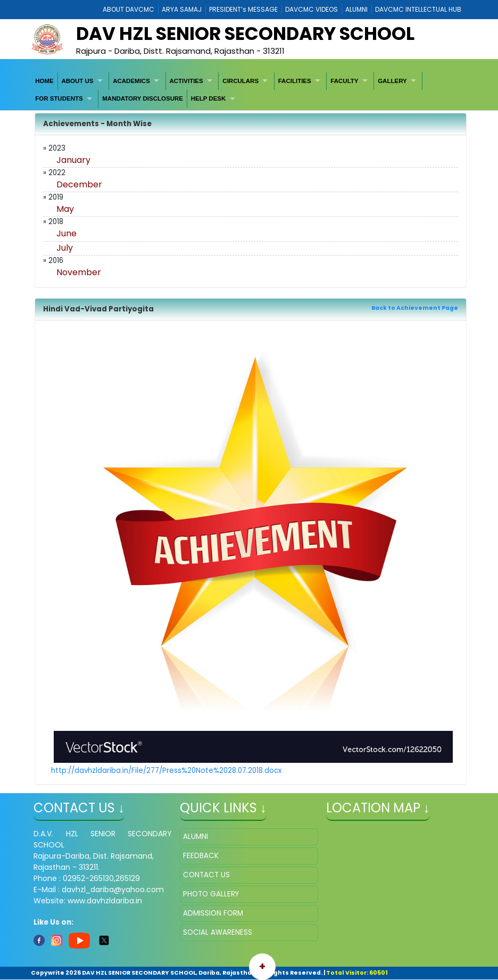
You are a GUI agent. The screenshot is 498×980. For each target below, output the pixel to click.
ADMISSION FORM (213, 913)
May (65, 209)
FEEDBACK (201, 856)
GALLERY (392, 81)
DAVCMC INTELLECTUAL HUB (418, 9)
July (65, 248)
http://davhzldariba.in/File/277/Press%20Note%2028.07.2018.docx (166, 771)
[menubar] (249, 90)
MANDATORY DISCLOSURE (143, 98)
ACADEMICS (131, 81)
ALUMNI (356, 9)
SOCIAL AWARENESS (218, 932)
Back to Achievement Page (415, 308)
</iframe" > (395, 882)
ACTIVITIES (186, 81)
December (79, 184)
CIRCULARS (240, 81)
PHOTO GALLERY (211, 894)
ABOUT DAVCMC (128, 9)
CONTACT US (206, 875)
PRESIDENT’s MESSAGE (243, 9)
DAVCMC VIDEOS (312, 9)
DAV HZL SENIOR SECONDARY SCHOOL (245, 34)
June (67, 233)
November (79, 272)
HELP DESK (209, 98)
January (73, 160)
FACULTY (344, 81)
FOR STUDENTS (59, 98)
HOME (44, 81)
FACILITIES (295, 81)
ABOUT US (77, 81)
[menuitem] (44, 81)
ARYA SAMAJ (182, 9)
